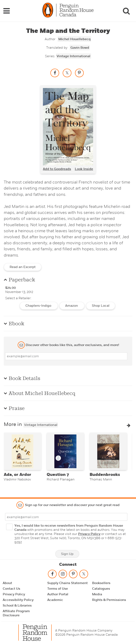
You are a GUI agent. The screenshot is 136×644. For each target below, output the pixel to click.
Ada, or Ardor (17, 474)
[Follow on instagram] (63, 575)
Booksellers (101, 583)
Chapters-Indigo (39, 306)
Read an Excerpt (23, 267)
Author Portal (58, 594)
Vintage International (74, 56)
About (7, 583)
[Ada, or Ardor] (22, 451)
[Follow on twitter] (84, 575)
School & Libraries (17, 606)
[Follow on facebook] (52, 575)
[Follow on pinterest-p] (73, 575)
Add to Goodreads (57, 169)
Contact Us (11, 589)
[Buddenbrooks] (108, 451)
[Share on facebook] (55, 73)
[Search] (126, 11)
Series (50, 56)
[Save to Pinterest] (79, 73)
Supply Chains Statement (67, 583)
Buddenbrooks (105, 474)
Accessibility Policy (18, 600)
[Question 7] (65, 451)
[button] (129, 425)
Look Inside (84, 169)
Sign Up (67, 554)
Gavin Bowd (80, 48)
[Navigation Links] (6, 11)
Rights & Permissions (109, 600)
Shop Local (101, 306)
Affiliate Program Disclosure (16, 613)
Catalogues (101, 589)
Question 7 (58, 474)
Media (97, 594)
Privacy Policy (89, 534)
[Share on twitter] (67, 73)
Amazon (72, 306)
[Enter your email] (66, 356)
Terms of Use (58, 589)
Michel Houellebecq (74, 39)
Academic (55, 600)
